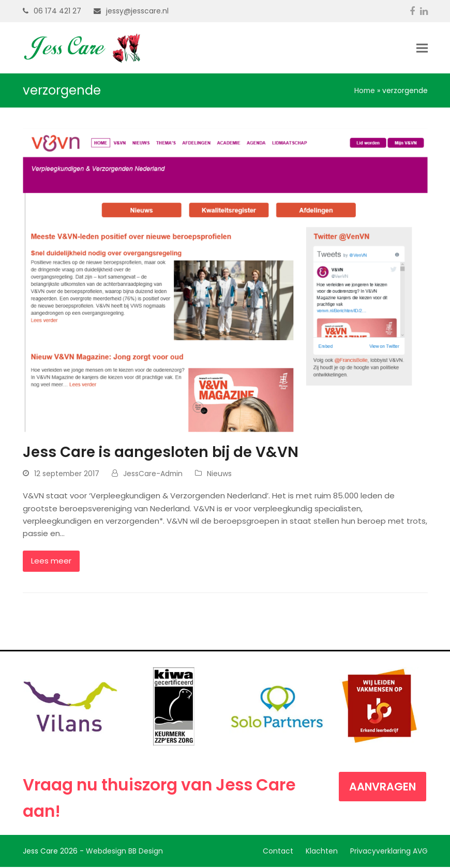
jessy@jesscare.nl (137, 11)
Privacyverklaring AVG (389, 851)
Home (365, 91)
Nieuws (219, 474)
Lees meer (51, 561)
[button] (422, 48)
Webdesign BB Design (124, 851)
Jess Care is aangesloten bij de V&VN (161, 453)
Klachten (322, 851)
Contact (278, 851)
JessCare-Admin (153, 474)
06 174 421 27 (57, 11)
